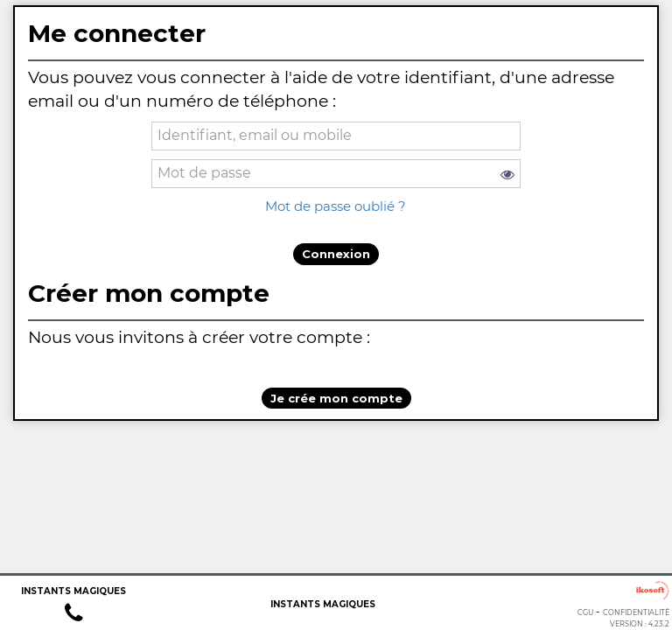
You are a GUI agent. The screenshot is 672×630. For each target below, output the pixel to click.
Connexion (336, 254)
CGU (585, 612)
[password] (336, 174)
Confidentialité (636, 612)
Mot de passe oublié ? (336, 206)
